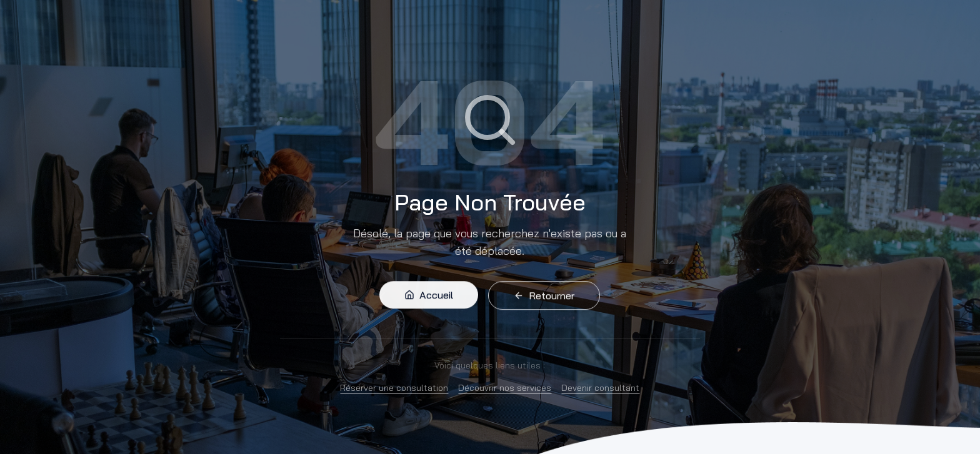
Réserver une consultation (394, 388)
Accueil (429, 297)
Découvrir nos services (505, 388)
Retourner (544, 298)
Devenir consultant (600, 388)
